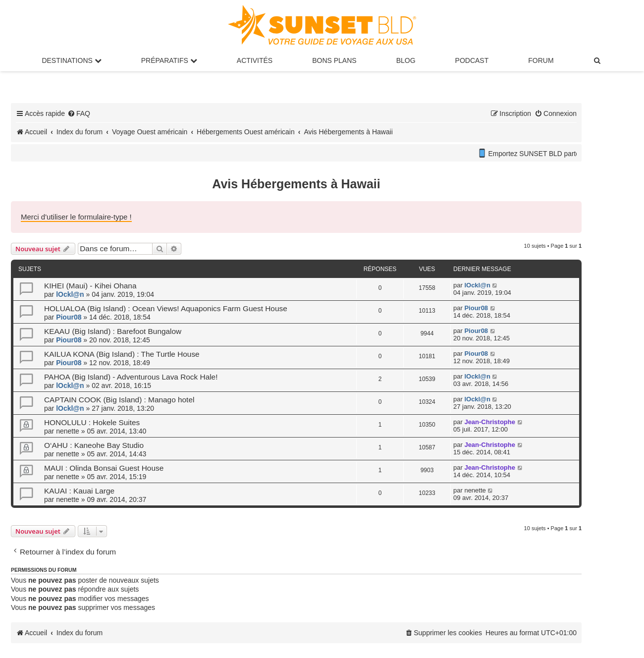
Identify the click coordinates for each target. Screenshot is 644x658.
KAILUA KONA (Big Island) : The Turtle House (122, 354)
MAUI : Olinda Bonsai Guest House (104, 468)
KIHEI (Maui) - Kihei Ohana (90, 286)
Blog (406, 60)
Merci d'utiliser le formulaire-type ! (76, 217)
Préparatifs (169, 60)
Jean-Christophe (490, 422)
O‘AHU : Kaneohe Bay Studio (94, 445)
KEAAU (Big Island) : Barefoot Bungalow (113, 331)
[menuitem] (598, 60)
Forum (541, 60)
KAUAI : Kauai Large (79, 491)
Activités (255, 60)
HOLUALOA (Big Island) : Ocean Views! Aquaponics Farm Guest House (166, 308)
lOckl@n (70, 294)
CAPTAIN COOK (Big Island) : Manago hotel (119, 400)
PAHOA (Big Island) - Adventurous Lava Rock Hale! (131, 377)
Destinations (71, 60)
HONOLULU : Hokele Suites (92, 422)
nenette (68, 431)
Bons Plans (334, 60)
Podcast (472, 60)
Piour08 (69, 317)
